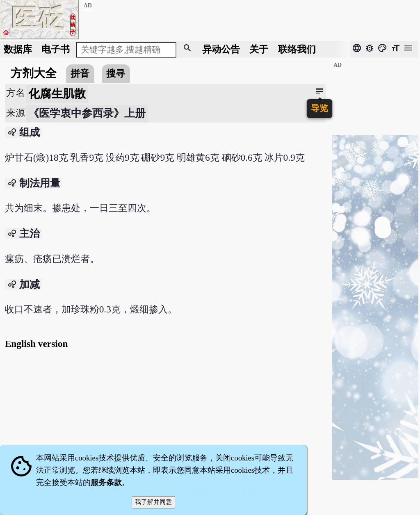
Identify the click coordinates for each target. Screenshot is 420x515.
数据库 (18, 49)
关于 (259, 49)
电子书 (56, 49)
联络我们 (297, 49)
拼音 (80, 73)
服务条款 (106, 482)
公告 (221, 49)
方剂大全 (34, 73)
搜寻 (116, 73)
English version (37, 344)
